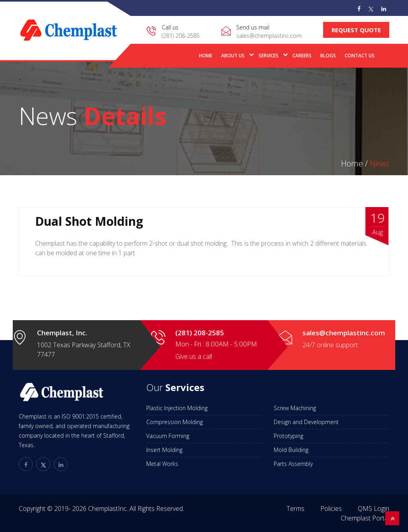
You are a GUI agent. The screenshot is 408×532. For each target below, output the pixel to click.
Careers (302, 56)
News (379, 163)
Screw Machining (295, 408)
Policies (331, 509)
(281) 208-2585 (181, 36)
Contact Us (360, 56)
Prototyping (288, 436)
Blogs (328, 56)
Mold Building (291, 450)
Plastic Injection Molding (177, 408)
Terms (295, 509)
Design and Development (306, 422)
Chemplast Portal (365, 518)
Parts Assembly (293, 464)
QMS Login (374, 509)
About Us (233, 56)
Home (206, 56)
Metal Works (162, 464)
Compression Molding (175, 422)
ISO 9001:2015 (80, 416)
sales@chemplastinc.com (269, 36)
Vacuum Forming (168, 436)
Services (269, 56)
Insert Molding (164, 450)
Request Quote (356, 30)
